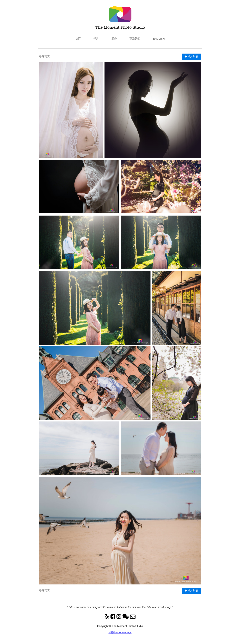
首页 (78, 39)
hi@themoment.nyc (120, 632)
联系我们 (135, 39)
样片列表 (191, 56)
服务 (114, 39)
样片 (96, 39)
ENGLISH (159, 39)
